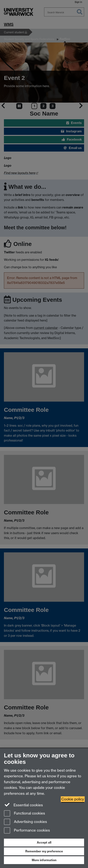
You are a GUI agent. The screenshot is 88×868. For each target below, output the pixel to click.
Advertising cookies (25, 822)
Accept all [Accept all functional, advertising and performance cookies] (44, 842)
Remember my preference (44, 851)
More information (44, 860)
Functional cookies (24, 814)
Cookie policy (73, 799)
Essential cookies (23, 805)
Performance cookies (27, 831)
